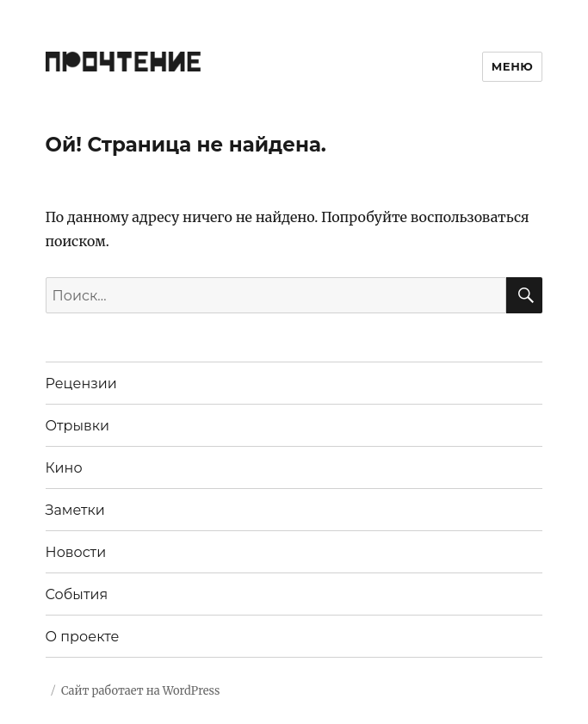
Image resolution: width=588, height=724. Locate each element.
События (77, 594)
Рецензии (81, 384)
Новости (76, 552)
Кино (64, 468)
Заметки (75, 510)
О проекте (83, 637)
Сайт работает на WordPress (140, 691)
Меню (513, 66)
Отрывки (78, 426)
